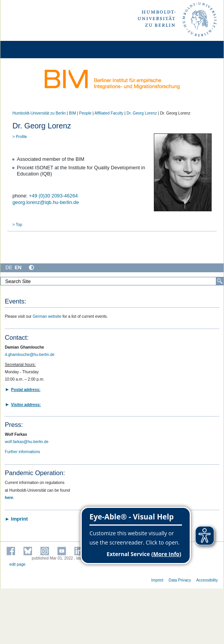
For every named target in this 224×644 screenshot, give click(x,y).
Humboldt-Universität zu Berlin (39, 113)
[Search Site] (112, 281)
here (9, 498)
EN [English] (18, 267)
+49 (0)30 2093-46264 (53, 196)
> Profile (20, 137)
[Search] (220, 281)
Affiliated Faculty (109, 113)
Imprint (157, 580)
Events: (15, 301)
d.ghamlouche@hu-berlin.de (29, 355)
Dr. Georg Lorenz (142, 113)
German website (47, 316)
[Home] (28, 50)
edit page (17, 564)
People (85, 113)
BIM (72, 113)
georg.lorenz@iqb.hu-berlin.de (45, 202)
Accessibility (207, 580)
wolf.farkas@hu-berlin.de (26, 442)
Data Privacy (180, 580)
